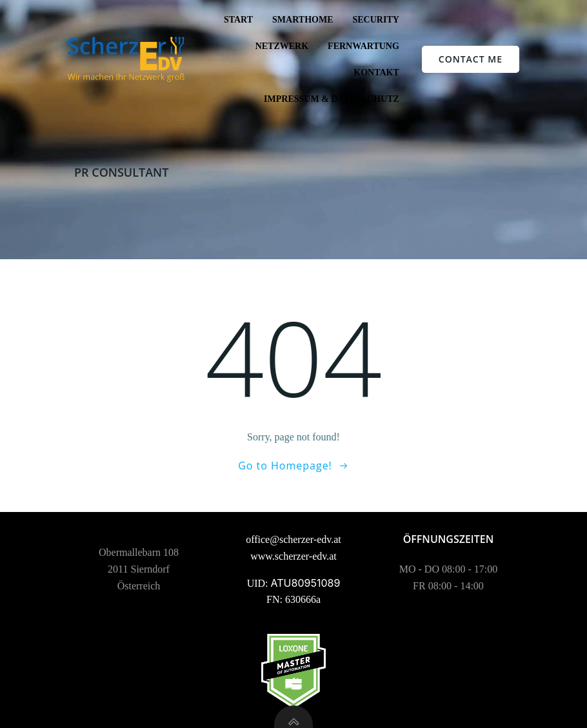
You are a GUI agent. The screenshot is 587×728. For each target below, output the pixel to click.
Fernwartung (363, 46)
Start (238, 20)
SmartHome (303, 20)
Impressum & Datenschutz (332, 99)
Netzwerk (282, 46)
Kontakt (376, 73)
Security (375, 20)
